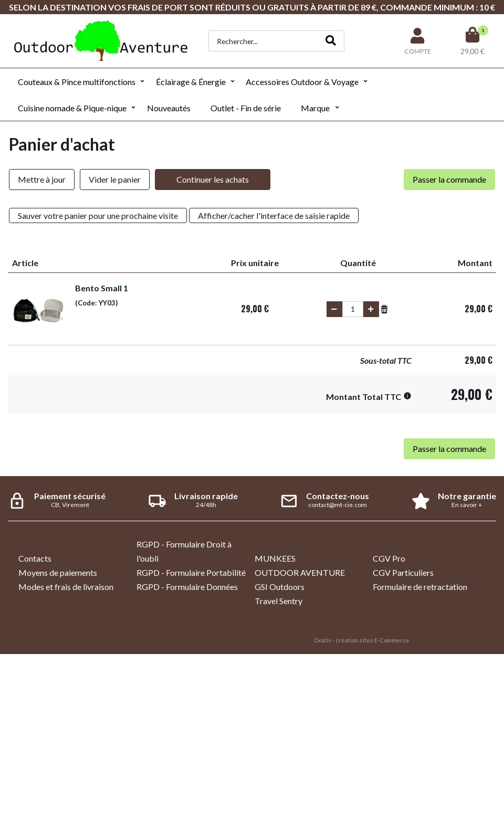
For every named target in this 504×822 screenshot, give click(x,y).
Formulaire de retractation (420, 587)
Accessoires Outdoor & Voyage (302, 82)
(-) (334, 309)
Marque (315, 108)
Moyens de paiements (58, 572)
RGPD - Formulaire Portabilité (191, 572)
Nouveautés (169, 108)
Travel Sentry (279, 601)
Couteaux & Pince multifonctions (77, 82)
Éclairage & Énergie (191, 82)
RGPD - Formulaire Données (187, 587)
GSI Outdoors (280, 587)
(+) (371, 309)
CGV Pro (389, 558)
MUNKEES (275, 558)
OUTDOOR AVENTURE (300, 572)
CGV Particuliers (403, 572)
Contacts (35, 558)
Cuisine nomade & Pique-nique (72, 108)
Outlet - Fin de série (246, 108)
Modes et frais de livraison (66, 587)
